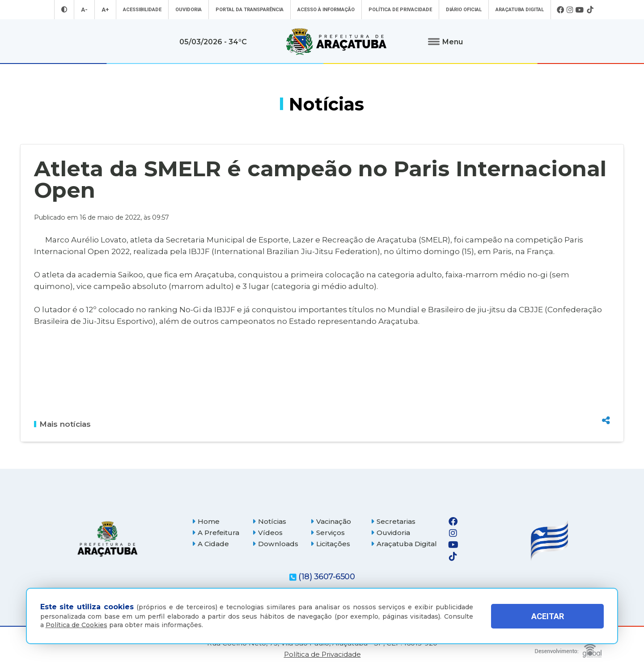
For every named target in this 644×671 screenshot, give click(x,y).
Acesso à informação (326, 10)
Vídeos (267, 533)
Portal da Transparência (250, 10)
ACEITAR (548, 616)
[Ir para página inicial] (336, 42)
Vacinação (331, 521)
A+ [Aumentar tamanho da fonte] (105, 10)
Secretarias (393, 521)
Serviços (328, 533)
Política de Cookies (76, 625)
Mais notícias (62, 424)
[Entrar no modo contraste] (64, 10)
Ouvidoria (189, 10)
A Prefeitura (216, 533)
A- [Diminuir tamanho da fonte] (84, 10)
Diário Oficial (464, 10)
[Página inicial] (107, 539)
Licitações (330, 544)
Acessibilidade (142, 10)
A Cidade (210, 544)
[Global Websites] (568, 648)
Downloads (275, 544)
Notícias (269, 521)
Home (206, 521)
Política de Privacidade (400, 10)
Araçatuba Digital (520, 10)
